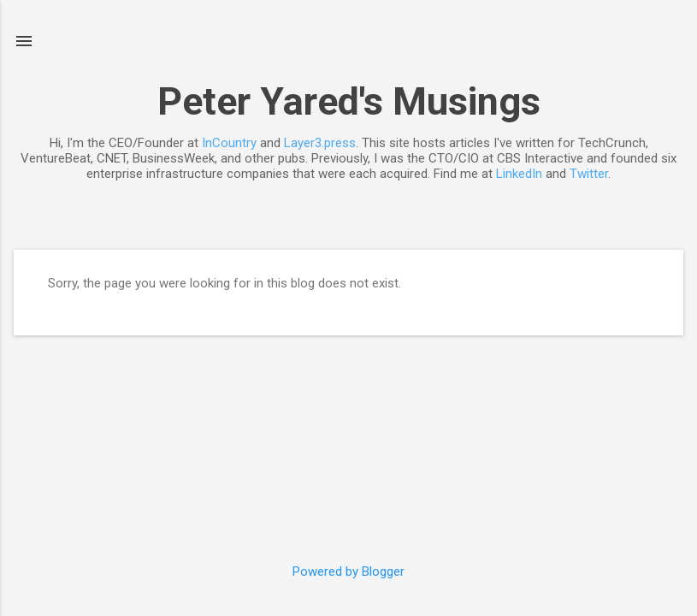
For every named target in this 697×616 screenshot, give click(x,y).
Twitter (589, 174)
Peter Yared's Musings (349, 101)
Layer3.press (320, 143)
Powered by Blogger (348, 572)
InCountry (229, 143)
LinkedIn (519, 174)
